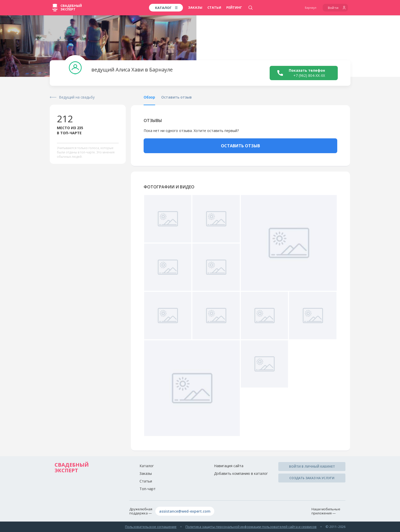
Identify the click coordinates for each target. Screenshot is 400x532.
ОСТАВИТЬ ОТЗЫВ (240, 146)
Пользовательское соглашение (151, 527)
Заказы (195, 7)
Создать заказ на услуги (312, 478)
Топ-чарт (148, 489)
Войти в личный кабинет (312, 467)
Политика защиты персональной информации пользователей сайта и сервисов (251, 527)
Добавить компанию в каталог (241, 473)
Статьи (214, 7)
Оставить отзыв (177, 97)
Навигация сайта (229, 466)
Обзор (149, 97)
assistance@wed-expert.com (185, 511)
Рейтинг (234, 7)
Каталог (147, 466)
